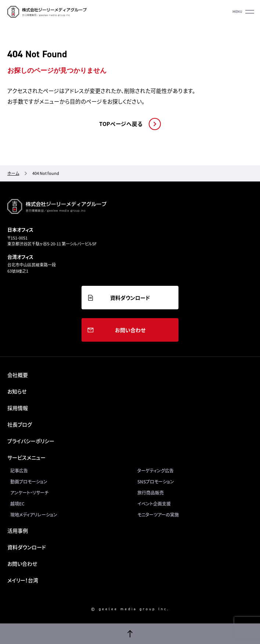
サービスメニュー (26, 457)
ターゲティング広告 (156, 471)
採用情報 (18, 408)
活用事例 (18, 530)
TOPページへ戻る (121, 124)
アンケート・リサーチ (29, 493)
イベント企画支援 (154, 504)
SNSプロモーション (156, 482)
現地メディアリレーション (34, 515)
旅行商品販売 (151, 493)
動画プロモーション (29, 482)
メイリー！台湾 (23, 580)
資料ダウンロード (130, 298)
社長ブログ (20, 424)
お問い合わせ (130, 330)
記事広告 (19, 471)
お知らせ (17, 391)
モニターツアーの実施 (158, 515)
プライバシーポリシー (31, 441)
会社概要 (18, 375)
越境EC (17, 504)
